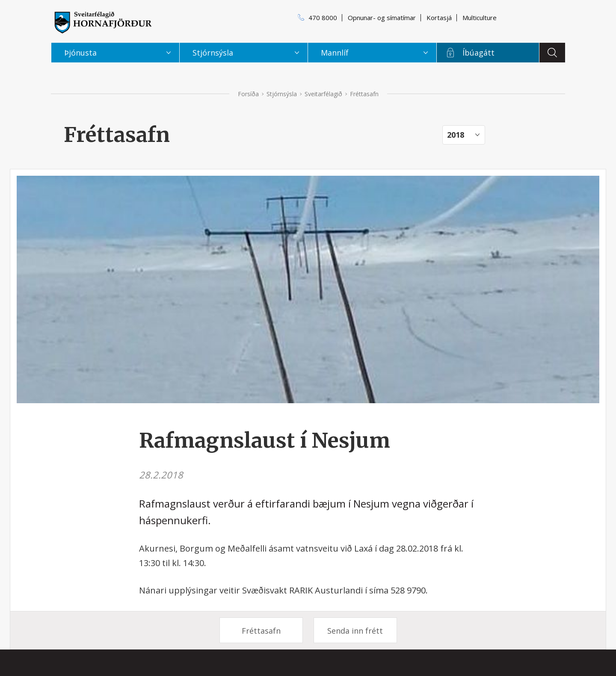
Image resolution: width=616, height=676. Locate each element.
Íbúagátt (478, 53)
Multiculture (480, 18)
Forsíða (248, 94)
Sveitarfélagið (323, 94)
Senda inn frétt (355, 631)
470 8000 (323, 18)
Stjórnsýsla (282, 94)
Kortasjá (439, 18)
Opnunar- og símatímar (382, 18)
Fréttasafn (261, 631)
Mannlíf (335, 53)
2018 (456, 135)
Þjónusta (80, 53)
